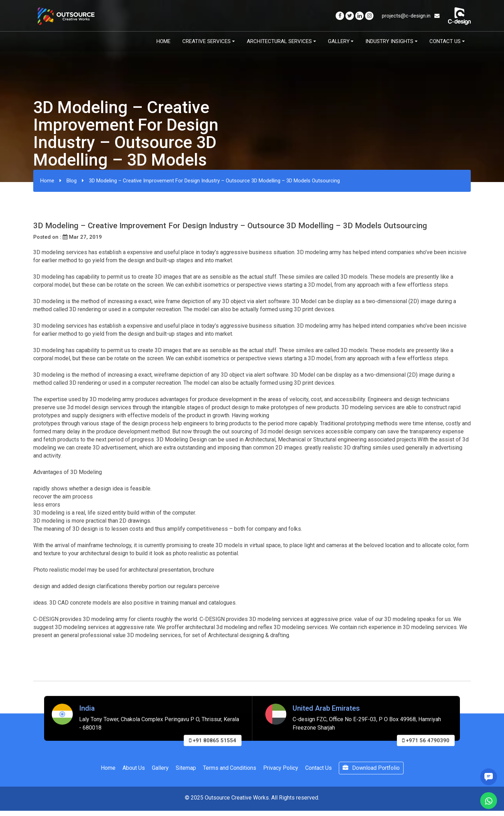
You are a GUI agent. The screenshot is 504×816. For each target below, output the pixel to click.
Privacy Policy (281, 768)
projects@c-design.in (411, 16)
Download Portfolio (371, 768)
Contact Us (445, 41)
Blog (72, 181)
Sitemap (186, 768)
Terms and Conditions (230, 768)
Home (163, 41)
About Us (134, 768)
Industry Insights (389, 41)
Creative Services (206, 41)
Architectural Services (279, 41)
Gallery (339, 41)
